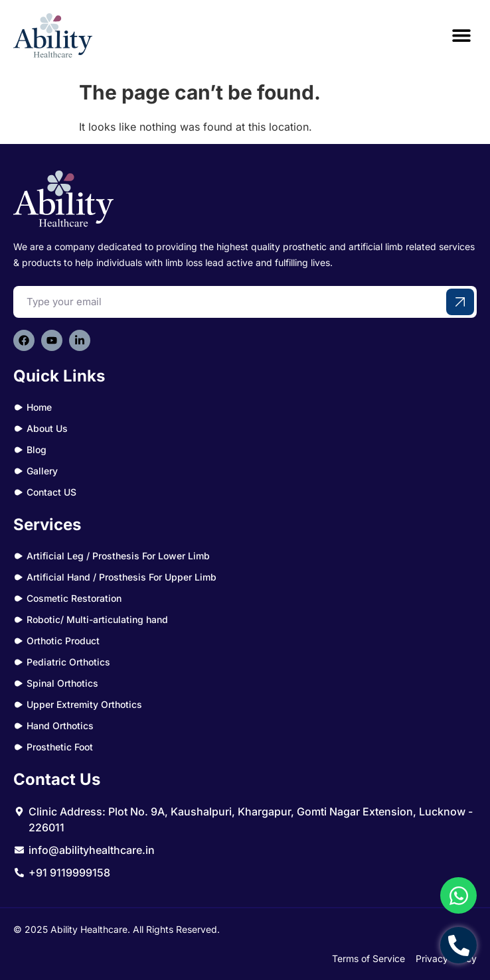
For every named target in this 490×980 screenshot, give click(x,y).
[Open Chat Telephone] (458, 945)
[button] (462, 35)
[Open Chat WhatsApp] (458, 895)
